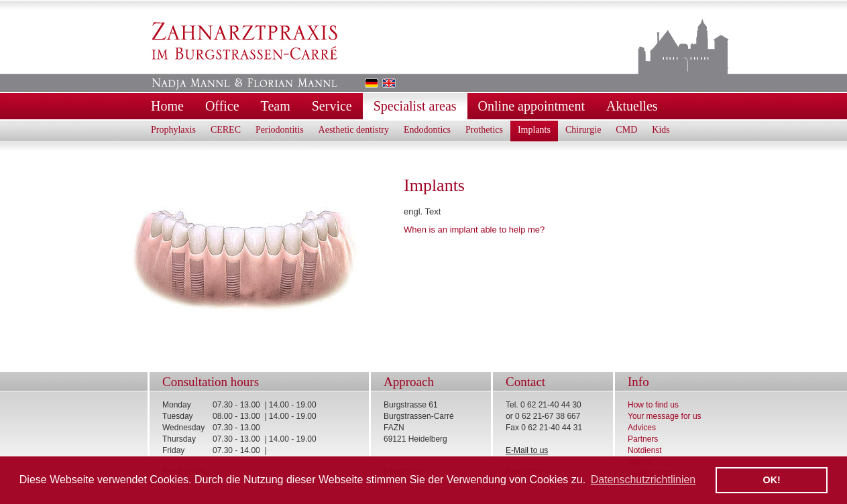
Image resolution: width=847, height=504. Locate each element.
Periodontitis (280, 130)
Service (332, 106)
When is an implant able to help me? (474, 230)
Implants (534, 130)
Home (167, 106)
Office (222, 106)
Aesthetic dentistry (354, 130)
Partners (643, 439)
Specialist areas (415, 106)
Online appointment (531, 106)
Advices (642, 428)
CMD (626, 130)
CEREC (226, 130)
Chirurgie (583, 130)
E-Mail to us (527, 450)
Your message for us (665, 416)
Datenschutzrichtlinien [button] (643, 480)
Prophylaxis (173, 130)
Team (276, 106)
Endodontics (427, 130)
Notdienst (645, 450)
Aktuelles (632, 106)
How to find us (653, 405)
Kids (661, 130)
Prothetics (484, 130)
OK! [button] (771, 480)
